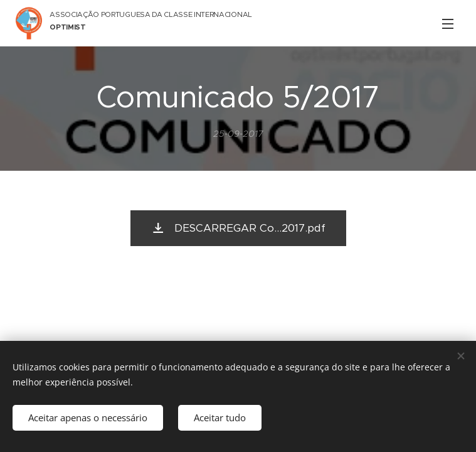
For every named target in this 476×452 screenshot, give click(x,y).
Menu (448, 24)
